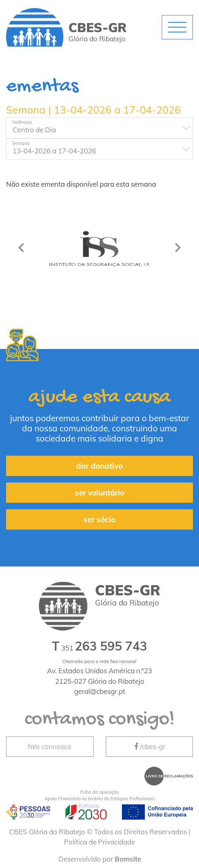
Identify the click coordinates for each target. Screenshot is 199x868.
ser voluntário (100, 493)
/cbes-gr (149, 746)
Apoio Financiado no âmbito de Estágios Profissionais (99, 795)
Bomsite (128, 859)
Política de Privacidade (99, 842)
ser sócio (99, 519)
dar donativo (99, 466)
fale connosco (50, 746)
